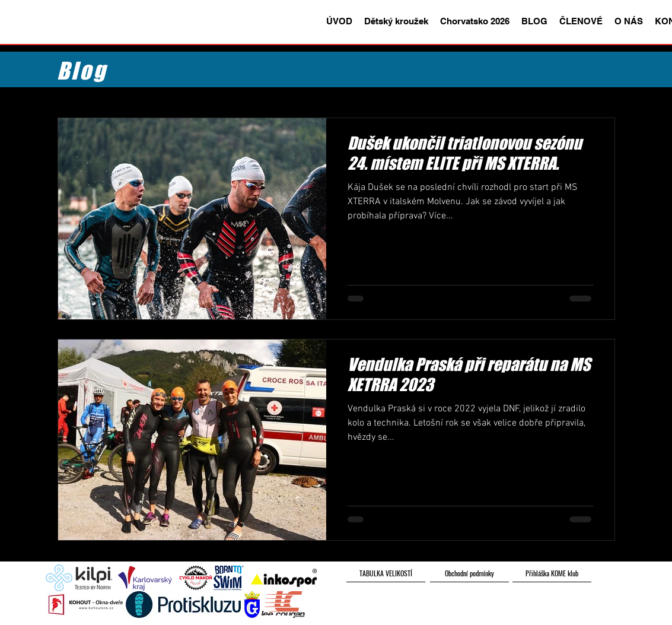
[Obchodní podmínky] (469, 573)
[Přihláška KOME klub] (552, 573)
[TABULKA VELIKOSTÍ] (386, 573)
